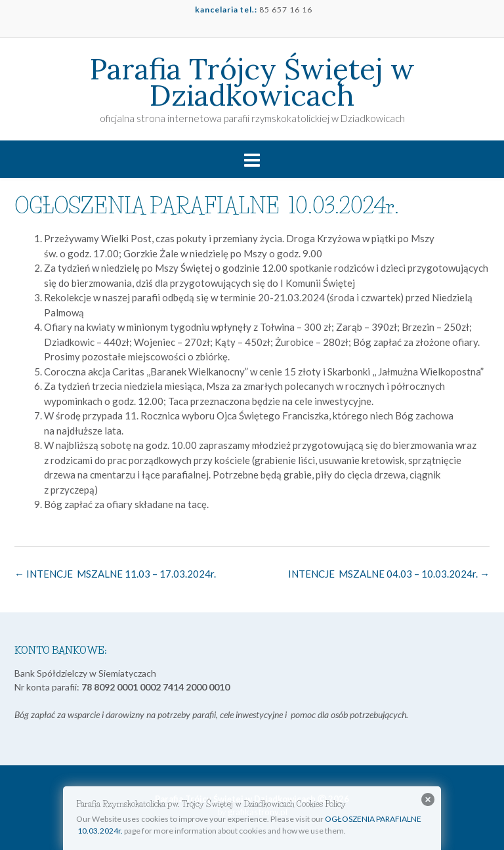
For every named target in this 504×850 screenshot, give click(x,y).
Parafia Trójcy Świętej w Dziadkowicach (252, 82)
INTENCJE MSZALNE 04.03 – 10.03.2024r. (389, 574)
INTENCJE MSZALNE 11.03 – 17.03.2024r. (115, 574)
